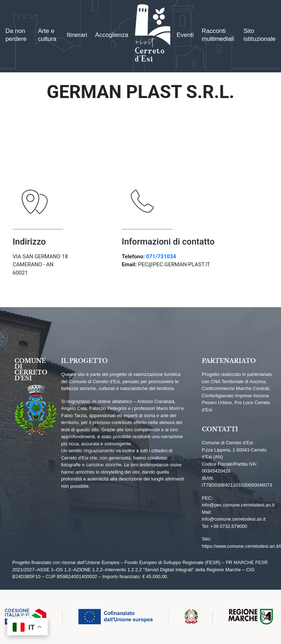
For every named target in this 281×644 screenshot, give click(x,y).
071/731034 (161, 257)
